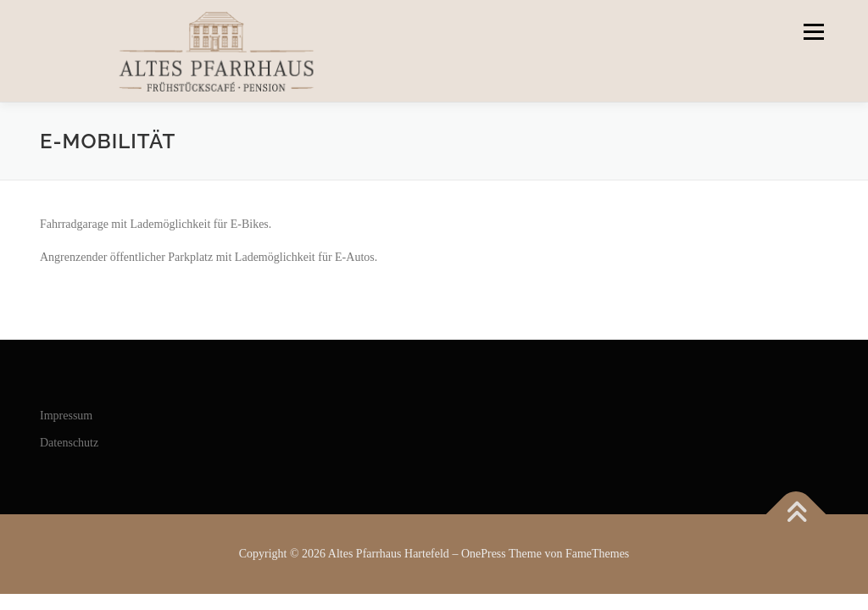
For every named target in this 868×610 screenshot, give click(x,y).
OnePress (484, 554)
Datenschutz (69, 443)
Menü (812, 32)
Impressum (66, 416)
